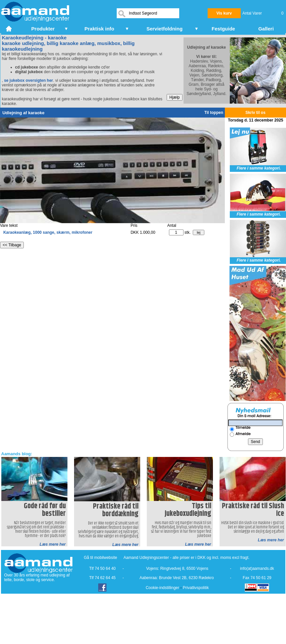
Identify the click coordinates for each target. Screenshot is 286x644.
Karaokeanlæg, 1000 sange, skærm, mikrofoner (48, 232)
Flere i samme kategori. (259, 168)
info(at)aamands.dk (257, 569)
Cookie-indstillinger (163, 588)
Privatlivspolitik (196, 588)
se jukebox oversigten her (28, 80)
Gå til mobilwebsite (101, 558)
